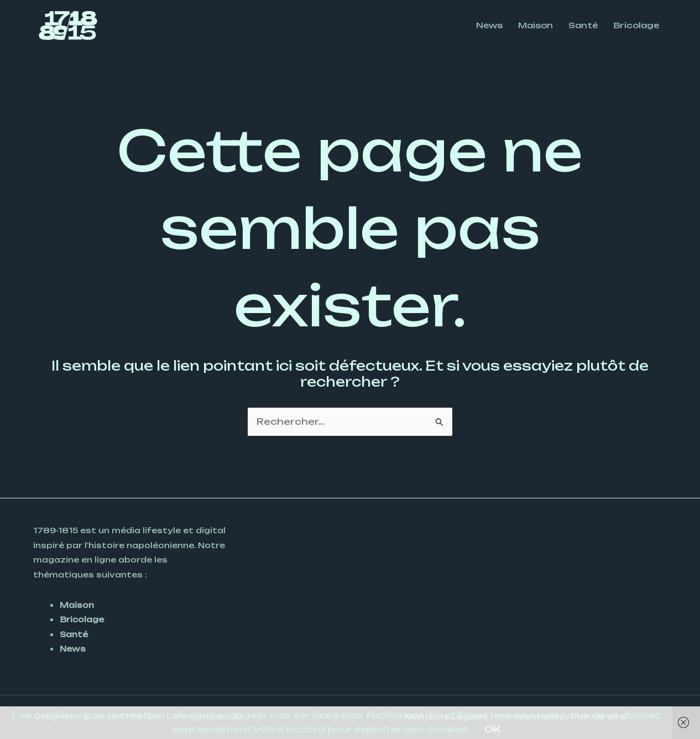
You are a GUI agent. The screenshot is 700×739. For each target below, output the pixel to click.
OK (492, 729)
